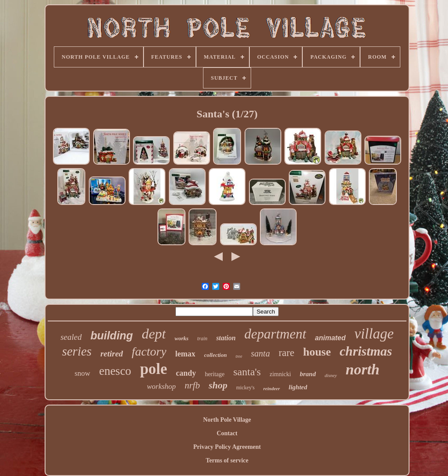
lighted (298, 387)
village (374, 334)
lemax (185, 354)
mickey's (245, 388)
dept (154, 334)
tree (239, 356)
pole (154, 369)
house (317, 352)
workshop (161, 386)
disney (331, 375)
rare (287, 353)
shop (218, 385)
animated (330, 338)
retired (112, 354)
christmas (366, 351)
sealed (71, 337)
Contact (227, 433)
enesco (115, 371)
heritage (215, 374)
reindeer (272, 388)
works (182, 338)
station (226, 338)
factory (149, 351)
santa (261, 353)
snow (83, 373)
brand (308, 374)
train (202, 338)
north (363, 369)
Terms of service (227, 460)
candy (186, 373)
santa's (247, 372)
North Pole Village (227, 420)
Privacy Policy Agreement (227, 447)
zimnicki (280, 374)
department (275, 334)
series (77, 351)
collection (215, 355)
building (112, 335)
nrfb (192, 385)
